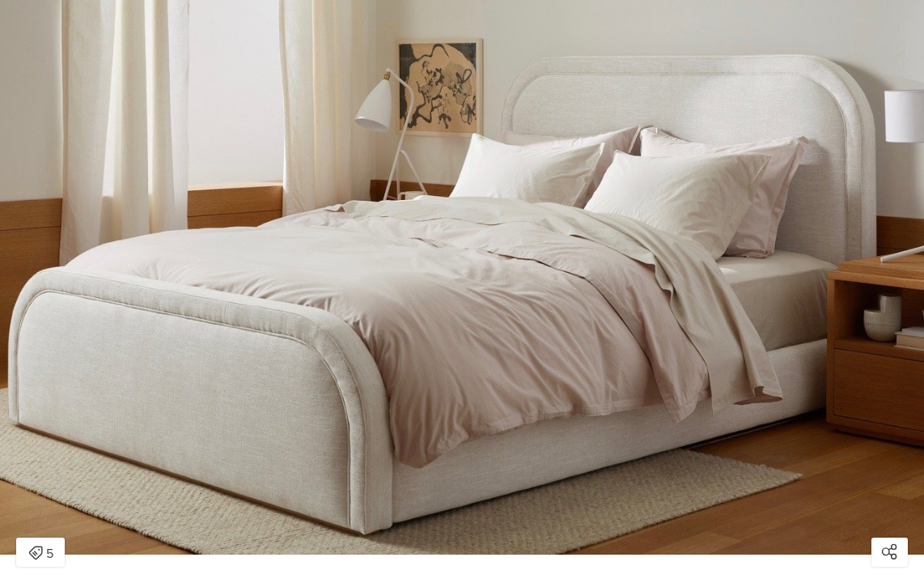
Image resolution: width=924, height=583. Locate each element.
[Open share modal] (890, 552)
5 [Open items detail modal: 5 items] (41, 554)
